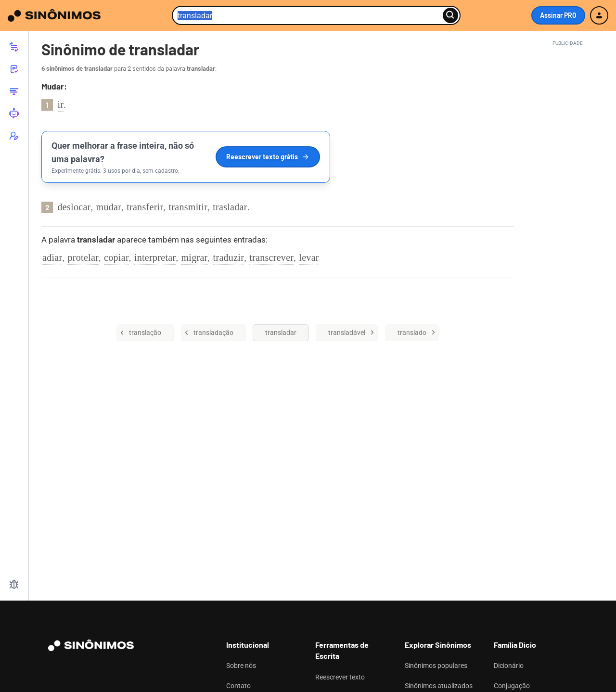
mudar (109, 207)
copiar (116, 257)
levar (309, 257)
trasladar (230, 207)
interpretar (155, 257)
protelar (83, 257)
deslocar (74, 207)
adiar (52, 257)
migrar (194, 257)
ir (61, 104)
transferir (145, 207)
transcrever (271, 257)
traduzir (229, 257)
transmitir (188, 207)
